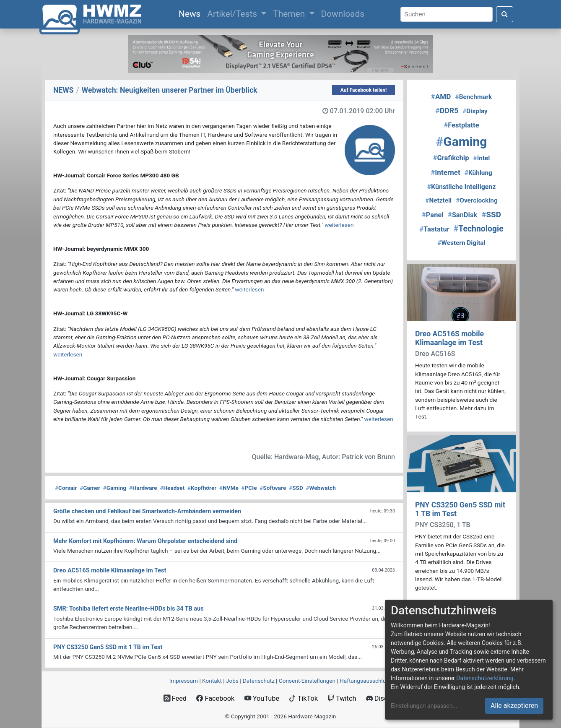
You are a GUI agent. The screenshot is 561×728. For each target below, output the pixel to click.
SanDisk (462, 215)
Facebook (215, 698)
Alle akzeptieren (514, 706)
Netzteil (438, 200)
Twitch (342, 698)
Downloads (343, 14)
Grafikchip (451, 158)
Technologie (479, 229)
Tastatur (434, 229)
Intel (482, 158)
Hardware (143, 488)
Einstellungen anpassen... (424, 706)
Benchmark (474, 97)
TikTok (303, 698)
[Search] (447, 14)
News (191, 13)
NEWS (64, 90)
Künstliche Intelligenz (462, 187)
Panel (433, 215)
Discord (382, 698)
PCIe (249, 488)
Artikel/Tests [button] (233, 14)
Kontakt (212, 681)
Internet (445, 172)
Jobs (232, 681)
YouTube (262, 698)
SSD (296, 488)
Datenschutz (259, 681)
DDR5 (447, 111)
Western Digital (461, 243)
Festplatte (461, 125)
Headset (172, 488)
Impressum (184, 681)
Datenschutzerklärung (485, 678)
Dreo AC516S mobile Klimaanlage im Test (449, 338)
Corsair (66, 488)
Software (273, 488)
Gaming (115, 488)
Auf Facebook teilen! (364, 90)
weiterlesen (339, 225)
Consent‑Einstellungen (307, 681)
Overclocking (477, 200)
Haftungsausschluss (366, 681)
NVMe (229, 488)
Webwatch (321, 488)
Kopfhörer (202, 488)
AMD (441, 96)
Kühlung (478, 173)
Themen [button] (290, 14)
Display (475, 111)
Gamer (90, 488)
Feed (175, 698)
